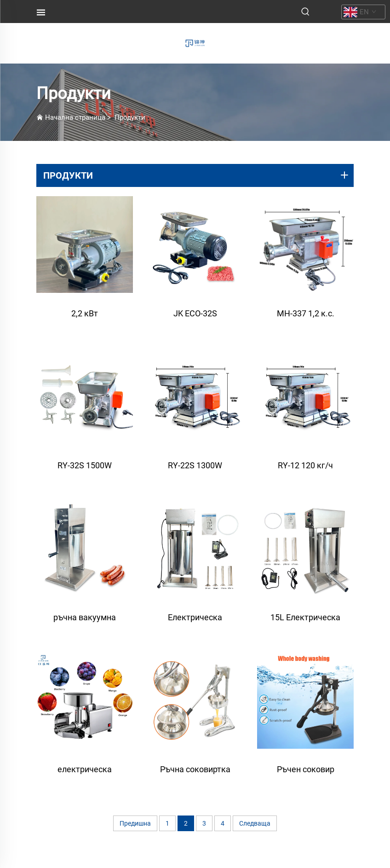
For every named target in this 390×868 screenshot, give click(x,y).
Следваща (255, 823)
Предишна (135, 823)
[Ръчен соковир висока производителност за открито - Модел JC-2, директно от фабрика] (305, 700)
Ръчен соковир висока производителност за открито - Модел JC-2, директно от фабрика (305, 774)
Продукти (130, 117)
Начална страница (75, 117)
